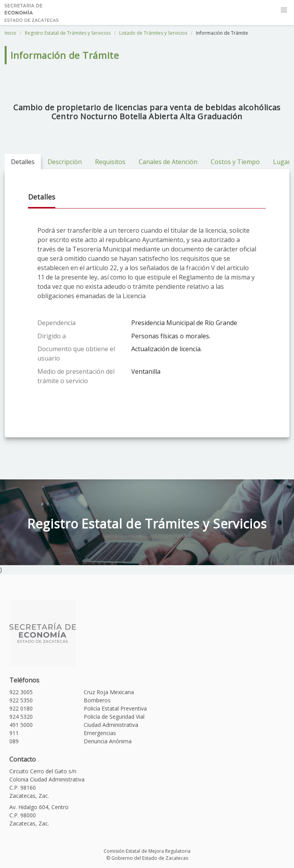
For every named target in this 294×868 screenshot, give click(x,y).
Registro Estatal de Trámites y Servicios (68, 33)
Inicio (11, 33)
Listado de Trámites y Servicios (153, 33)
